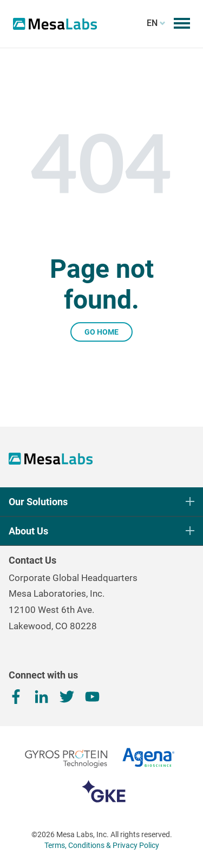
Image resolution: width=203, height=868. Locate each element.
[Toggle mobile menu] (182, 23)
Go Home (101, 332)
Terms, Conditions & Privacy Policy (102, 845)
